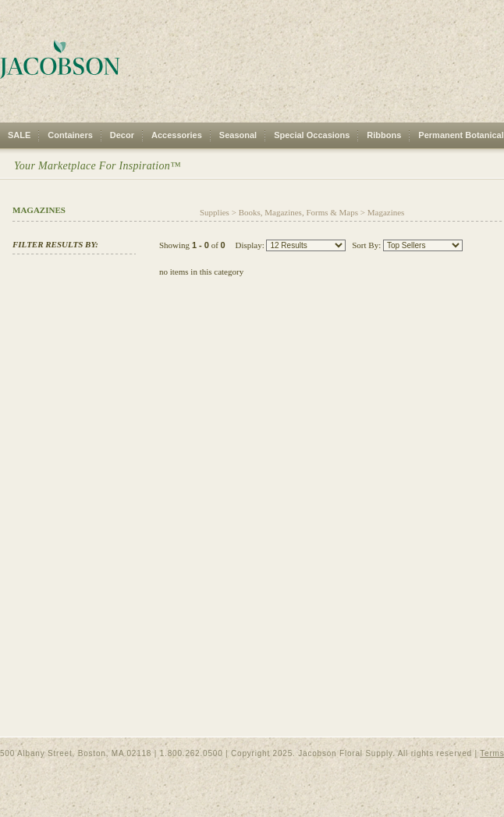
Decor (122, 135)
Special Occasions (312, 135)
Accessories (177, 135)
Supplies (215, 212)
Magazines (386, 212)
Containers (70, 135)
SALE (19, 135)
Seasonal (238, 135)
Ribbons (384, 135)
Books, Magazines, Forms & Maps (298, 212)
